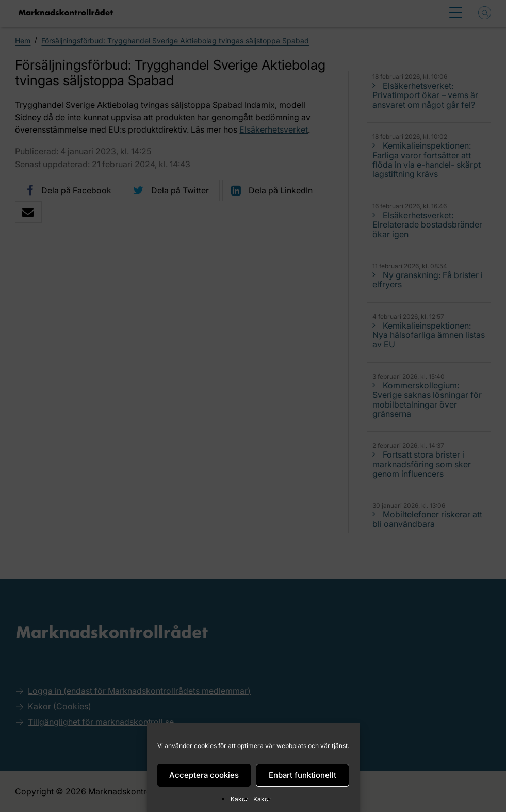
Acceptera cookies (204, 775)
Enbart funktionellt (303, 775)
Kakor (239, 799)
